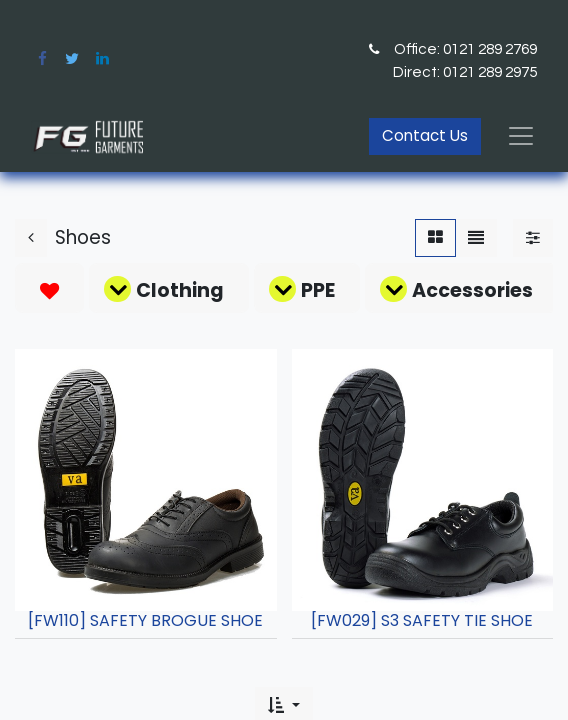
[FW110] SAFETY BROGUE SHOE (145, 620)
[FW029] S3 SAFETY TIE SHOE (422, 620)
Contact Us (425, 135)
